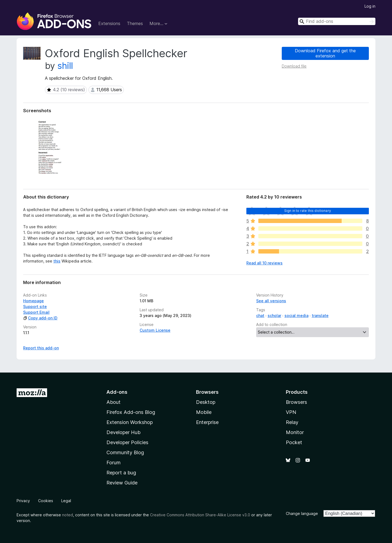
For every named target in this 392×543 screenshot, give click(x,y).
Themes (135, 23)
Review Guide (122, 483)
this (57, 261)
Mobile (204, 412)
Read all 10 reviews (264, 263)
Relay (292, 422)
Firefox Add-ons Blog (131, 412)
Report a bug (121, 473)
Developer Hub (123, 432)
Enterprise (207, 422)
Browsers (296, 402)
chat (260, 315)
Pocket (294, 442)
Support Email (36, 312)
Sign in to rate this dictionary (308, 211)
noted (68, 515)
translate (320, 315)
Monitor (295, 432)
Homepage (33, 301)
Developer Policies (127, 442)
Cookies (46, 501)
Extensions (109, 23)
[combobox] (337, 21)
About (114, 402)
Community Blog (125, 452)
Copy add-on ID (40, 318)
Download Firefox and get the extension (325, 53)
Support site (35, 306)
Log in (370, 6)
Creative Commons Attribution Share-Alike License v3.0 (200, 515)
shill (65, 66)
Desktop (206, 402)
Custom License (155, 330)
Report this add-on (41, 348)
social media (296, 315)
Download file (294, 66)
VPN (291, 412)
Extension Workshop (130, 422)
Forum (114, 463)
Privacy (23, 501)
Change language (302, 513)
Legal (66, 501)
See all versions (271, 301)
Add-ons (117, 392)
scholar (274, 315)
